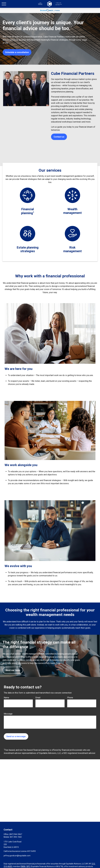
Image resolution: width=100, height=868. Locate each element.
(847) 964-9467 (16, 834)
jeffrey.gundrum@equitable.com (17, 856)
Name (6, 698)
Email (38, 698)
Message (8, 714)
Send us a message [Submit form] (16, 736)
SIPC (28, 866)
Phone (70, 698)
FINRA (23, 866)
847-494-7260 (16, 837)
